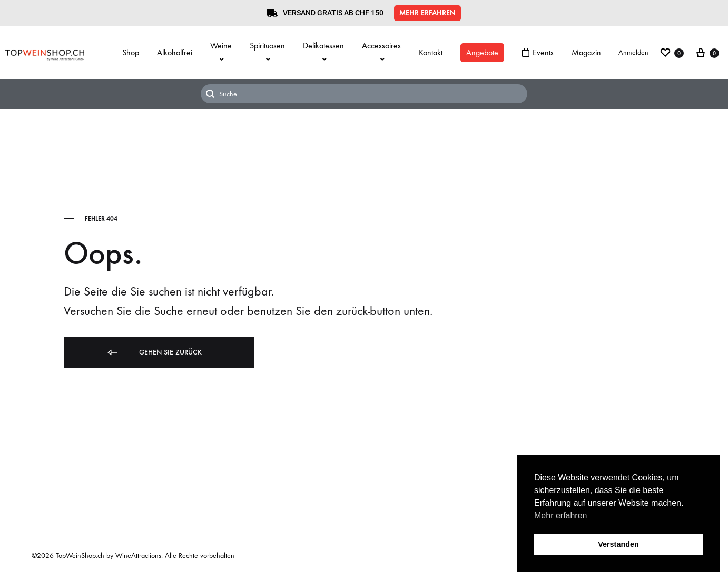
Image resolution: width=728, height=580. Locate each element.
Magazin (586, 52)
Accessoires (381, 52)
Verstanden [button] (618, 544)
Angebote (482, 52)
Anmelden (633, 52)
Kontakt (431, 52)
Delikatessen (323, 52)
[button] (427, 13)
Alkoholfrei (175, 52)
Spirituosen (267, 52)
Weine (221, 52)
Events (538, 52)
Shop (131, 52)
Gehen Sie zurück (154, 353)
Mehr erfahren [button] (561, 515)
